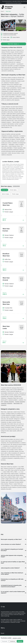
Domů (2, 633)
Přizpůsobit (5, 641)
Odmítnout (13, 641)
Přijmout (20, 641)
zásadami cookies (17, 638)
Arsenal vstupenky (20, 402)
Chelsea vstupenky (9, 402)
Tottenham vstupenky (7, 403)
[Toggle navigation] (24, 7)
